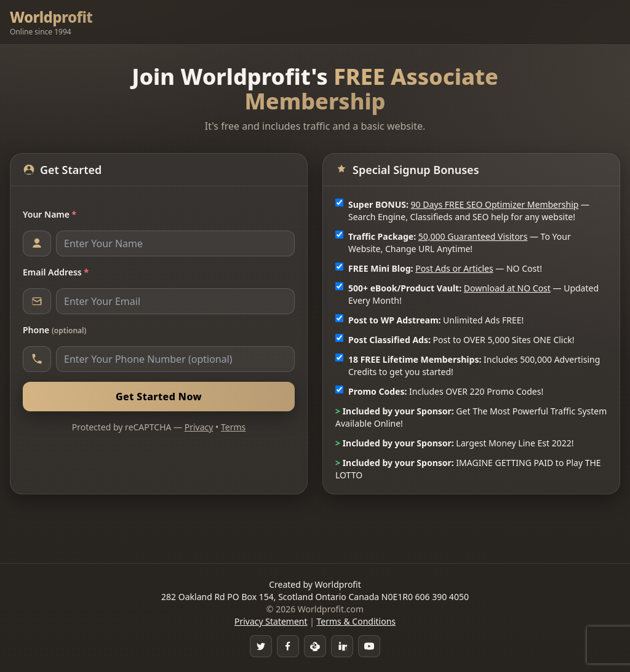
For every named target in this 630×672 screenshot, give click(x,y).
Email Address (56, 272)
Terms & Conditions (357, 621)
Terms (233, 427)
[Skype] (315, 646)
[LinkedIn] (342, 646)
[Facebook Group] (288, 646)
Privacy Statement (271, 621)
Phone (54, 330)
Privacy (199, 427)
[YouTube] (369, 646)
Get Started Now (159, 397)
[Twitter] (261, 646)
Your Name (50, 214)
